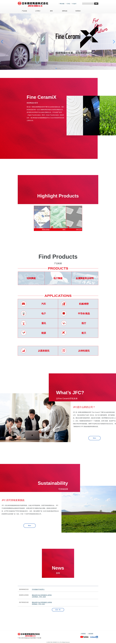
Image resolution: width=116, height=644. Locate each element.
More (94, 438)
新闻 (51, 11)
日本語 (68, 4)
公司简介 (38, 11)
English (74, 4)
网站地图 (62, 4)
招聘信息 (65, 11)
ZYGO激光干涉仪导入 (38, 589)
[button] (56, 68)
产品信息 (24, 11)
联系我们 (78, 11)
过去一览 (58, 610)
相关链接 (91, 634)
